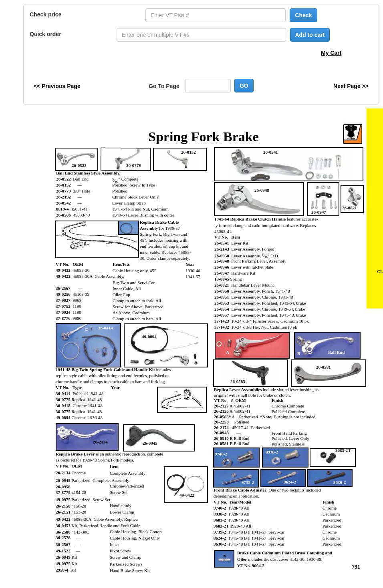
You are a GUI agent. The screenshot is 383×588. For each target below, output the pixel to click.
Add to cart (310, 35)
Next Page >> (351, 86)
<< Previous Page (57, 86)
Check (303, 15)
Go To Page (164, 86)
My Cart (331, 53)
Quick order (45, 34)
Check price (45, 14)
